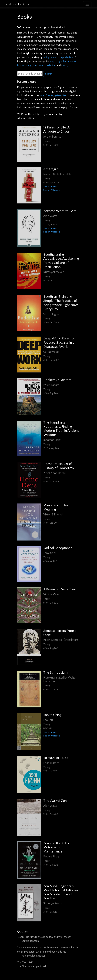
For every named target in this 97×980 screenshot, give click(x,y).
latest (54, 57)
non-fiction (50, 65)
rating (47, 57)
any (52, 61)
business (71, 61)
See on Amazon (51, 187)
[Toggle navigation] (87, 4)
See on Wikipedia (52, 190)
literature (38, 65)
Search (49, 74)
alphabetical (67, 57)
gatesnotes (60, 95)
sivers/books (47, 95)
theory (65, 65)
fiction (20, 65)
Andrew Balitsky (18, 4)
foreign (28, 65)
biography (60, 61)
